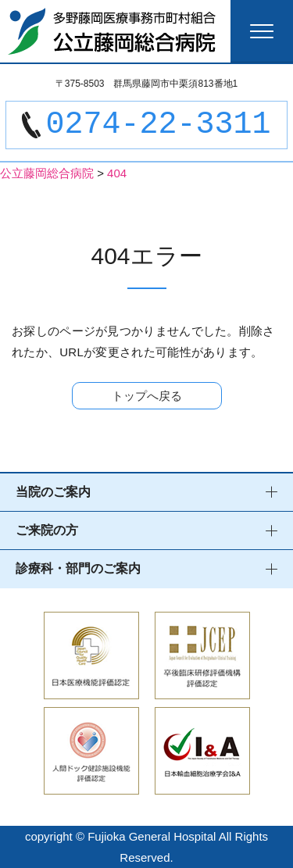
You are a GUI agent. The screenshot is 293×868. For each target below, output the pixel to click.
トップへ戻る (147, 396)
